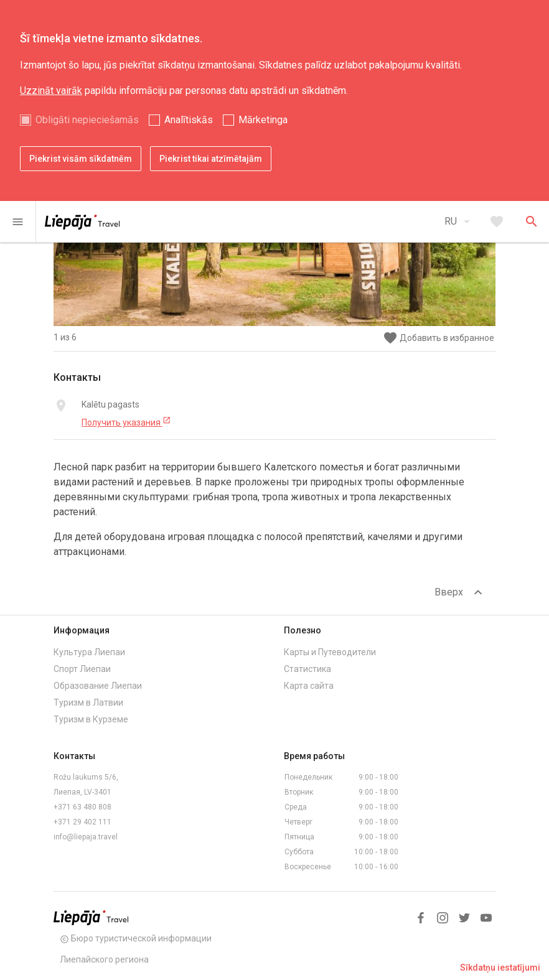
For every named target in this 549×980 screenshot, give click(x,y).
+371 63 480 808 (82, 807)
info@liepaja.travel (86, 837)
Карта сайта (309, 686)
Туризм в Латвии (88, 702)
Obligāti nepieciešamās (87, 120)
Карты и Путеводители (330, 652)
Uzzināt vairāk (51, 91)
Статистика (307, 669)
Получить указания (126, 422)
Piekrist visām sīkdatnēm (81, 159)
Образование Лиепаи (98, 686)
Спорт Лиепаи (82, 669)
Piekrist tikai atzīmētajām (211, 159)
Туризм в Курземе (91, 719)
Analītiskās (189, 120)
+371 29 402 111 (82, 822)
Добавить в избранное (439, 338)
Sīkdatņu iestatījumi (500, 968)
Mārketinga (263, 120)
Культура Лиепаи (89, 652)
